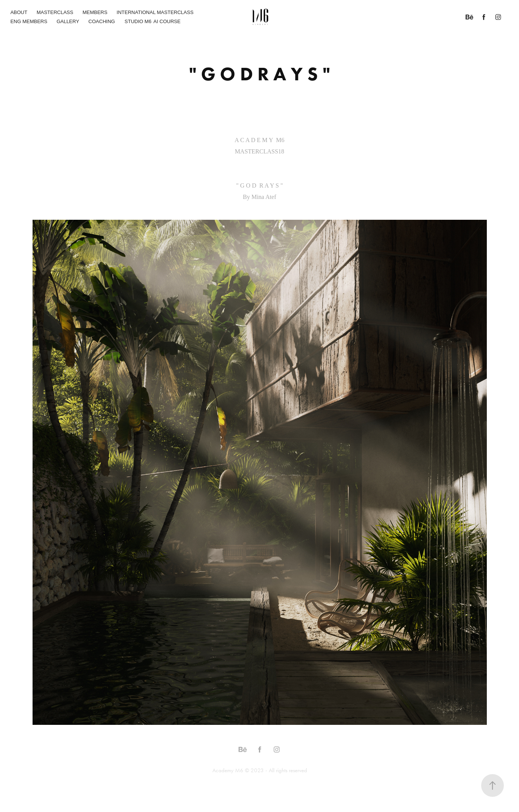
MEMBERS (95, 12)
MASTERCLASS (55, 12)
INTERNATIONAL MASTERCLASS (155, 12)
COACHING (102, 21)
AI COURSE (167, 21)
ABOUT (19, 12)
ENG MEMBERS (29, 21)
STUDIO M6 (138, 21)
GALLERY (68, 21)
